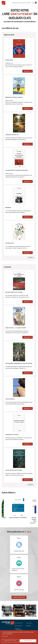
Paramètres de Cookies (10, 641)
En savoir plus (5, 636)
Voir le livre (27, 71)
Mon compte (29, 623)
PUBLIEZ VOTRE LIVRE (19, 597)
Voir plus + (31, 257)
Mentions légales (18, 626)
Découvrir (19, 21)
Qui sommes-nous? (19, 623)
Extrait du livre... (9, 63)
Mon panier (29, 626)
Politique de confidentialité (18, 629)
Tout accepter (28, 641)
